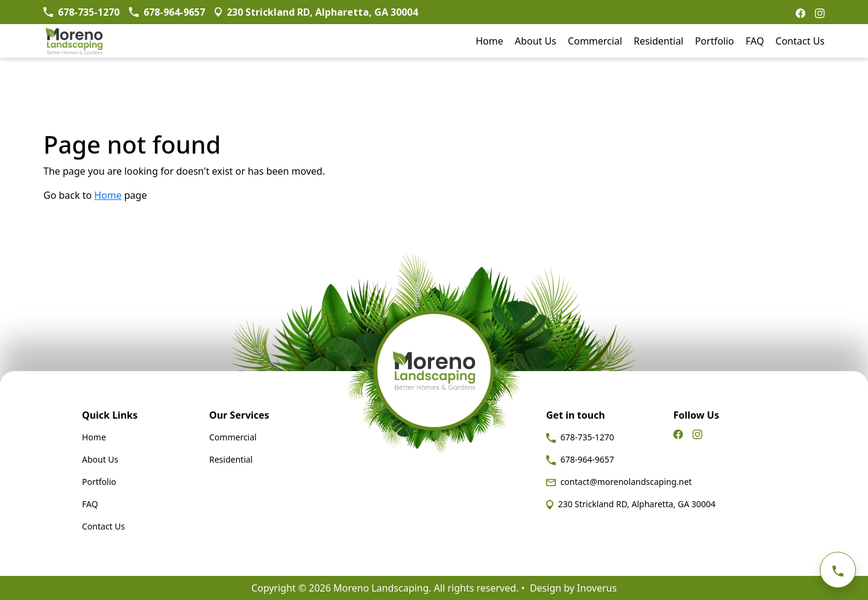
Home (489, 41)
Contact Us (800, 41)
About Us (536, 41)
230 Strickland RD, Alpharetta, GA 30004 (631, 504)
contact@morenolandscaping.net (619, 482)
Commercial (595, 41)
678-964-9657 (580, 459)
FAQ (755, 41)
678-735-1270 (580, 437)
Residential (659, 41)
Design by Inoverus (573, 588)
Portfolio (715, 41)
